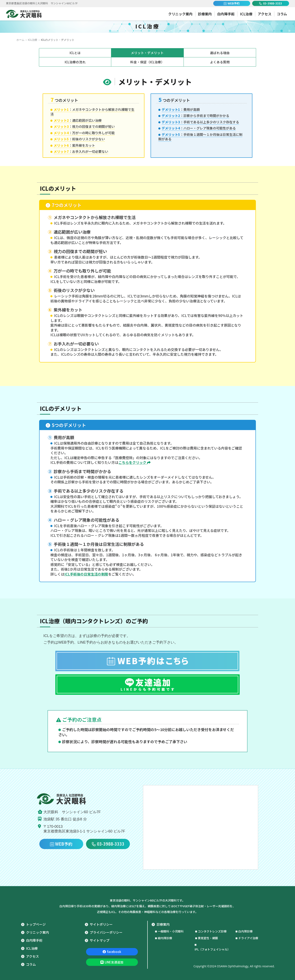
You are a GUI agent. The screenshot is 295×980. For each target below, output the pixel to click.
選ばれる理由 (220, 53)
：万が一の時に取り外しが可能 (84, 133)
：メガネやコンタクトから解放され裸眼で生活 (92, 112)
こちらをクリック (134, 462)
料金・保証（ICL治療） (147, 62)
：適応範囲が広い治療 (78, 120)
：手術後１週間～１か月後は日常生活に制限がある (200, 137)
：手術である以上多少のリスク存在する (200, 122)
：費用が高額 (181, 109)
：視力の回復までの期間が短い (84, 126)
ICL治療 (33, 40)
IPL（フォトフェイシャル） (212, 949)
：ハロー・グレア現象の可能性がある (199, 128)
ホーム (20, 40)
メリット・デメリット (147, 53)
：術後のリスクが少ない (79, 139)
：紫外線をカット (74, 145)
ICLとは (75, 53)
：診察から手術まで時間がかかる (195, 116)
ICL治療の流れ (75, 62)
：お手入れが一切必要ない (81, 151)
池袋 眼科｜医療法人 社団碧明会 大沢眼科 (24, 14)
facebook (112, 952)
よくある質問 (220, 62)
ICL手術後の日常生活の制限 (86, 574)
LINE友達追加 (112, 962)
